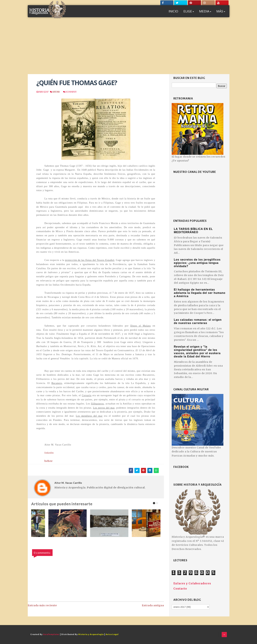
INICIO (173, 11)
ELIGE (189, 11)
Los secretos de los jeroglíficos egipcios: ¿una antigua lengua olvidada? (197, 263)
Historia (56, 92)
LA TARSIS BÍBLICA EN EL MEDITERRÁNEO (193, 231)
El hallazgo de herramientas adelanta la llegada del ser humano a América (200, 293)
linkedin (49, 453)
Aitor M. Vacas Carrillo (68, 483)
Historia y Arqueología (91, 634)
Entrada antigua (153, 605)
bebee (49, 461)
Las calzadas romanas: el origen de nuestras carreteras (198, 321)
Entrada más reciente (42, 605)
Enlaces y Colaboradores (192, 583)
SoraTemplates (51, 634)
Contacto (180, 589)
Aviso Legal (112, 634)
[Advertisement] (129, 48)
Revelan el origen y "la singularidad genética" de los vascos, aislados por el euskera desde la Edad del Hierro (197, 352)
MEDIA (205, 11)
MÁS (221, 11)
